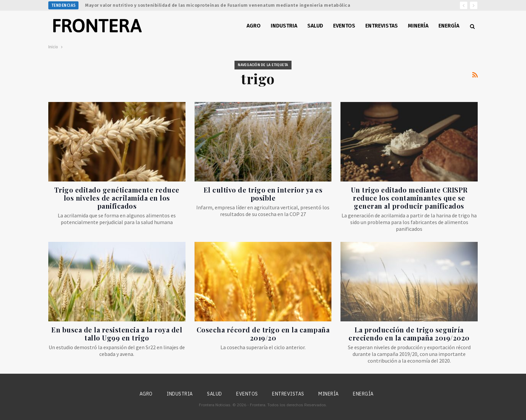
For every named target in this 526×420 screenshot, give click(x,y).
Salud (315, 26)
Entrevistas (382, 26)
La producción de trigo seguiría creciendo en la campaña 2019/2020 (409, 334)
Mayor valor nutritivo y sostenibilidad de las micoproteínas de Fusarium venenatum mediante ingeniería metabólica (218, 5)
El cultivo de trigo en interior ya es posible (263, 194)
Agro (254, 26)
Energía (449, 26)
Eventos (344, 26)
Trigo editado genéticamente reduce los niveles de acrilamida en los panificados (117, 198)
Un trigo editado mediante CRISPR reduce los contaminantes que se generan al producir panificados (409, 198)
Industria (284, 26)
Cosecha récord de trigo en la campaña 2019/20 (263, 334)
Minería (418, 26)
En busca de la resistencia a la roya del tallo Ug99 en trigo (117, 334)
